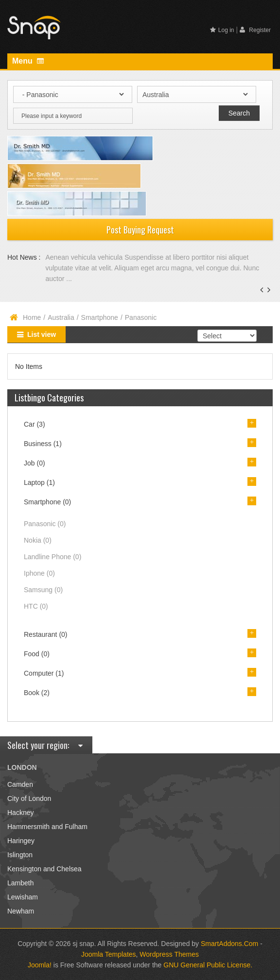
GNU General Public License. (208, 965)
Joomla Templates (109, 954)
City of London (29, 798)
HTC (36, 606)
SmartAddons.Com (229, 944)
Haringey (21, 841)
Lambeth (20, 883)
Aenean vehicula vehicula (85, 257)
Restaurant (46, 634)
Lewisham (23, 897)
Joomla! (40, 965)
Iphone (39, 573)
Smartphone (100, 317)
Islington (20, 855)
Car (35, 424)
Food (37, 654)
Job (35, 463)
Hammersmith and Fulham (47, 827)
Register (255, 30)
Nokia (38, 540)
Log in (222, 30)
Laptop (39, 482)
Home (32, 317)
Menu (28, 61)
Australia (61, 317)
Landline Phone (52, 557)
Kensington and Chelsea (44, 869)
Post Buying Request (140, 230)
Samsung (43, 590)
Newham (21, 911)
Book (37, 693)
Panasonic (45, 524)
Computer (44, 673)
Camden (20, 784)
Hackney (20, 813)
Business (43, 444)
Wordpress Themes (169, 954)
